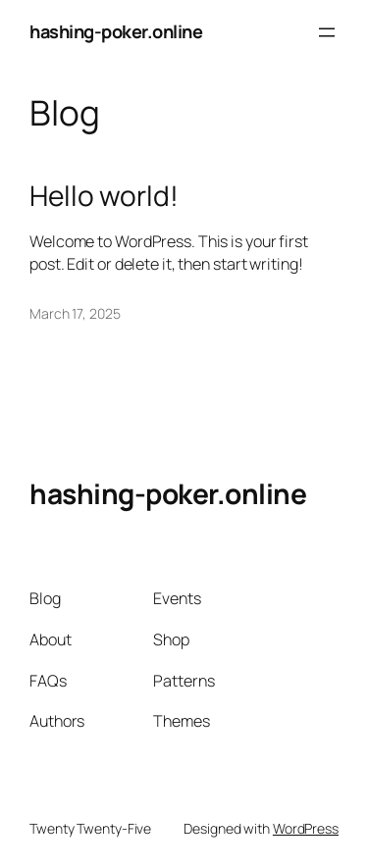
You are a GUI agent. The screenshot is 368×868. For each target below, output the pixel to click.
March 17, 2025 (75, 313)
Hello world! (104, 196)
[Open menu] (327, 32)
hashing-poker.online (116, 31)
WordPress (306, 828)
